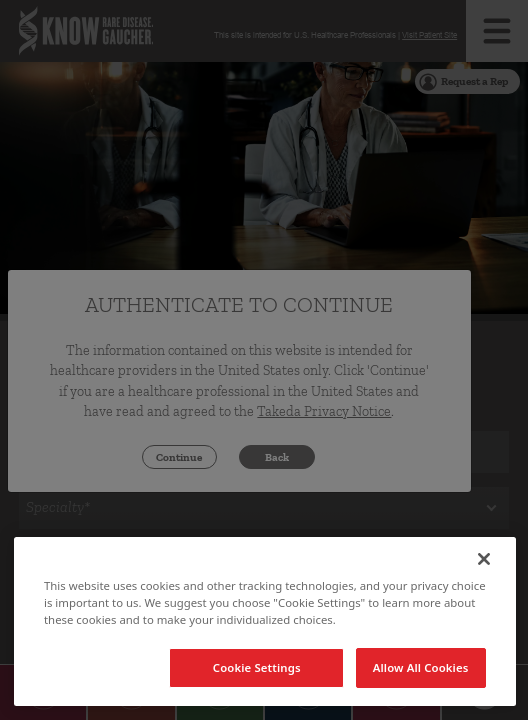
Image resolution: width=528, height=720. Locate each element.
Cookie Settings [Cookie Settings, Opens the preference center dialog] (257, 667)
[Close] (484, 559)
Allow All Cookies (421, 667)
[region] (265, 621)
